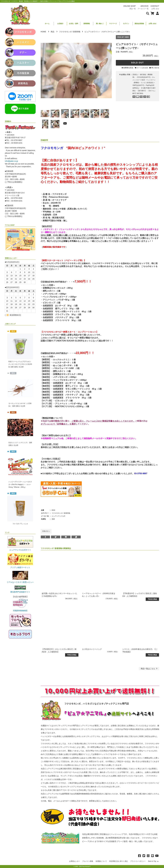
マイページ (113, 24)
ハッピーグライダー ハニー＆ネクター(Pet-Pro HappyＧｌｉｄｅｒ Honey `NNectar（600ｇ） (20, 484)
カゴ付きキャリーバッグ (92, 649)
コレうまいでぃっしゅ (20, 524)
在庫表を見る (128, 68)
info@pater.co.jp (11, 161)
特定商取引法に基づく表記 (119, 861)
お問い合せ (152, 24)
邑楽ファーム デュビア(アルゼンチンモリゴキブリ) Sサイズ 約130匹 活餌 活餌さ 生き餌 (20, 364)
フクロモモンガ (65, 32)
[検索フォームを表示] (148, 13)
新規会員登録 (139, 24)
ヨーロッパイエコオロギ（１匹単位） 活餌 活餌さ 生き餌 (20, 405)
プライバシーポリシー (138, 861)
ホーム (47, 24)
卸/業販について (101, 861)
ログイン (126, 24)
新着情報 (87, 24)
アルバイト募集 (88, 861)
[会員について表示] (157, 13)
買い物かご (100, 24)
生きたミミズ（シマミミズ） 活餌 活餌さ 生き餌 (20, 444)
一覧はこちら (149, 669)
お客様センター (75, 861)
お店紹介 (60, 24)
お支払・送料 (74, 24)
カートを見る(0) (142, 68)
